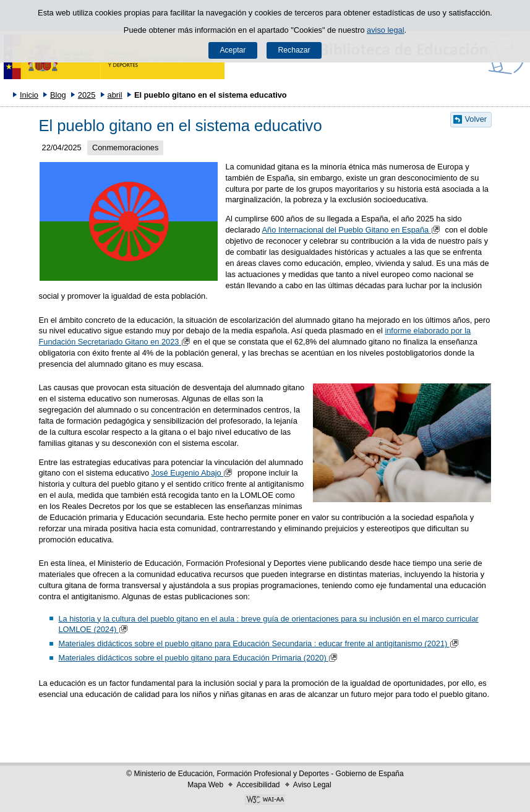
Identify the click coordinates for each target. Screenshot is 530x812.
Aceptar (233, 50)
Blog (58, 95)
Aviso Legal (312, 785)
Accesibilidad (258, 785)
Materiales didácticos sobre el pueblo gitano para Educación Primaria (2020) (199, 658)
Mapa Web (205, 785)
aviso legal (385, 30)
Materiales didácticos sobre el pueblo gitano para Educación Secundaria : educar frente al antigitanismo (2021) (260, 643)
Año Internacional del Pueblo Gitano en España (353, 230)
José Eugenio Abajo (194, 473)
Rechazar (294, 50)
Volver (476, 119)
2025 (87, 95)
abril (115, 95)
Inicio (29, 95)
